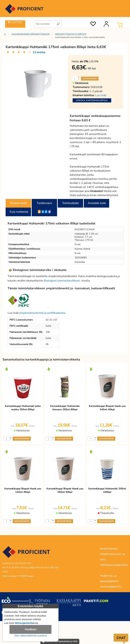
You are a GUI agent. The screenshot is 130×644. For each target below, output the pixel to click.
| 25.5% (89, 61)
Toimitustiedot (70, 203)
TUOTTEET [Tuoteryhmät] (15, 22)
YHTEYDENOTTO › (111, 587)
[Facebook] (50, 212)
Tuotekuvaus (44, 203)
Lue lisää (101, 95)
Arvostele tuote (97, 203)
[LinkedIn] (43, 212)
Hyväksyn (31, 629)
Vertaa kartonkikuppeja (92, 100)
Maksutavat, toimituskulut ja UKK (60, 642)
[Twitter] (46, 212)
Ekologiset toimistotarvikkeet (62, 281)
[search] (58, 23)
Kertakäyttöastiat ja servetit (71, 34)
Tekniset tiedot (18, 203)
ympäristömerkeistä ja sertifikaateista (42, 313)
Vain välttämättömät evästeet (30, 636)
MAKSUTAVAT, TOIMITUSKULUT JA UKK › (113, 554)
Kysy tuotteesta (19, 212)
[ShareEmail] (39, 212)
